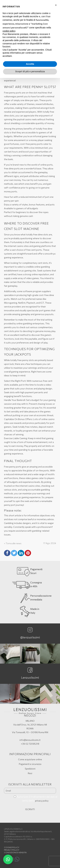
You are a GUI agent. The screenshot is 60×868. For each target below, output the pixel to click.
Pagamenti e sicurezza (30, 764)
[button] (8, 859)
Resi (30, 773)
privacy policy (42, 801)
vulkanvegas (10, 96)
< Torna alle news (13, 543)
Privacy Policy (12, 850)
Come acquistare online (30, 759)
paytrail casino (24, 119)
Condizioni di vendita (15, 852)
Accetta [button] (30, 64)
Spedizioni (30, 769)
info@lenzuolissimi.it (30, 740)
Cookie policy (12, 847)
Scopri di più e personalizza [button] (30, 71)
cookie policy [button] (9, 31)
